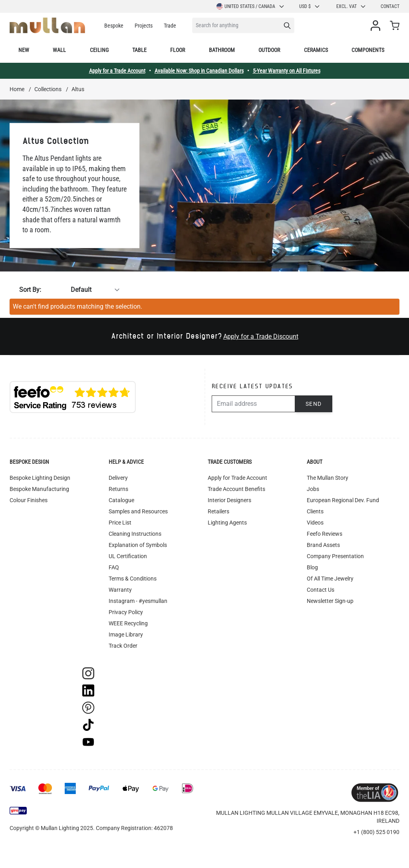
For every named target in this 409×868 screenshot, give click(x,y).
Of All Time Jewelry (330, 579)
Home (17, 89)
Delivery (118, 478)
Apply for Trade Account (237, 478)
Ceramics (316, 50)
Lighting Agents (227, 523)
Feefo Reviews (325, 534)
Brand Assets (323, 545)
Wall (59, 50)
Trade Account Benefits (236, 489)
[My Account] (377, 26)
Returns (118, 489)
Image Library (126, 635)
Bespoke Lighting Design (40, 478)
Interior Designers (229, 500)
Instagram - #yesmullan (138, 601)
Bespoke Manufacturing (39, 489)
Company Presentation (335, 556)
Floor (178, 50)
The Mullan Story (328, 478)
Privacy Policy (126, 612)
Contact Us (321, 590)
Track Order (123, 646)
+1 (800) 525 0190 (376, 832)
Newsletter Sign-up (330, 601)
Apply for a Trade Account (117, 71)
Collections (48, 89)
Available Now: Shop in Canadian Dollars (199, 71)
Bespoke (114, 26)
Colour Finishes (29, 500)
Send (314, 404)
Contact (390, 6)
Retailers (218, 511)
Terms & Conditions (133, 579)
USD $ (310, 6)
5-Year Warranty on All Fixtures (287, 71)
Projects (144, 26)
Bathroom (222, 50)
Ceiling (99, 50)
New (24, 50)
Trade (170, 26)
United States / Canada (251, 6)
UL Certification (128, 556)
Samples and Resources (138, 511)
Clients (315, 511)
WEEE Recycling (128, 623)
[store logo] (47, 25)
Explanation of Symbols (138, 545)
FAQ (114, 567)
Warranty (120, 590)
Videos (315, 523)
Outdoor (269, 50)
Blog (312, 567)
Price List (120, 523)
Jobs (313, 489)
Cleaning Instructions (135, 534)
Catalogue (121, 500)
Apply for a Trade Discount (261, 336)
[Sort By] (83, 290)
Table (139, 50)
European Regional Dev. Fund (343, 500)
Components (368, 50)
